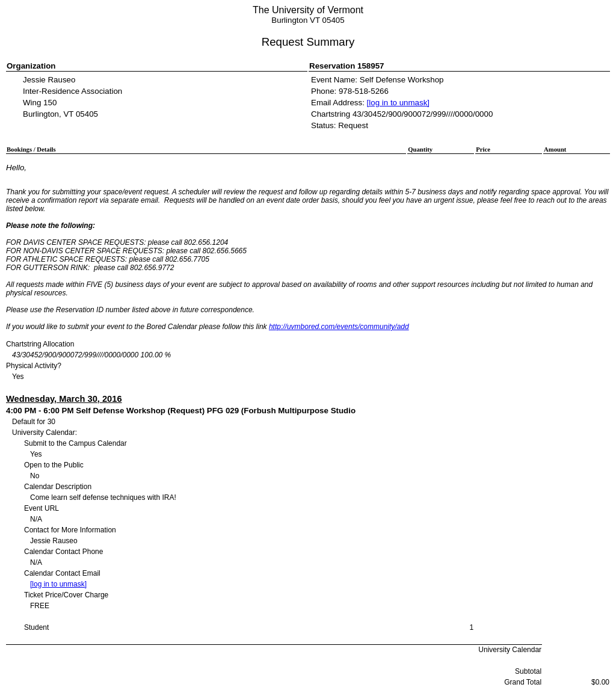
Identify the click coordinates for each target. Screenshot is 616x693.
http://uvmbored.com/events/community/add (339, 327)
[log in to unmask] (398, 103)
